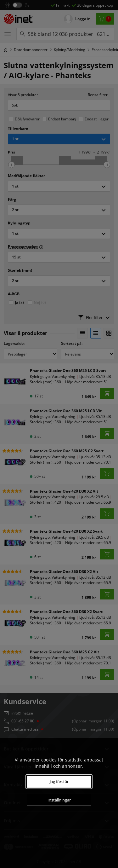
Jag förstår (59, 782)
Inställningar (59, 800)
